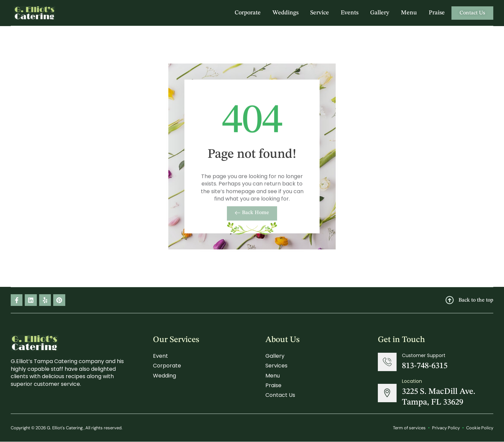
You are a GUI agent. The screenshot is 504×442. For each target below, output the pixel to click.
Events (350, 13)
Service (320, 13)
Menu (409, 13)
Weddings (285, 13)
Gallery (380, 13)
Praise (437, 13)
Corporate (248, 13)
